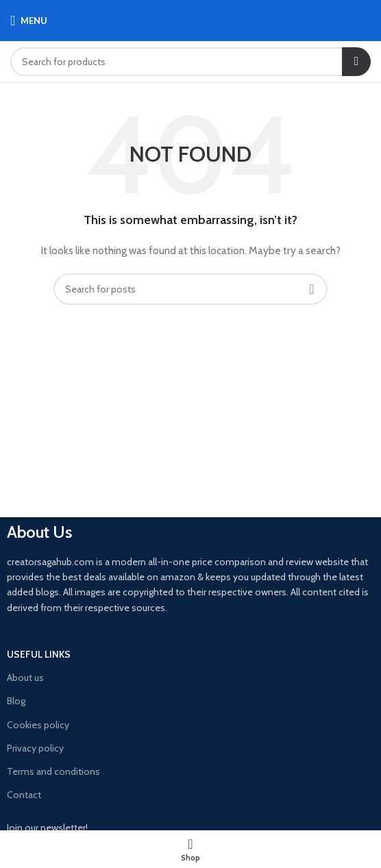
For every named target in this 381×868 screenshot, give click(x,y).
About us (25, 678)
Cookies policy (38, 725)
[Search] (190, 62)
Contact (24, 795)
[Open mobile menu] (29, 21)
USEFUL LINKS (39, 654)
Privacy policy (35, 748)
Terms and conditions (53, 771)
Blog (16, 701)
